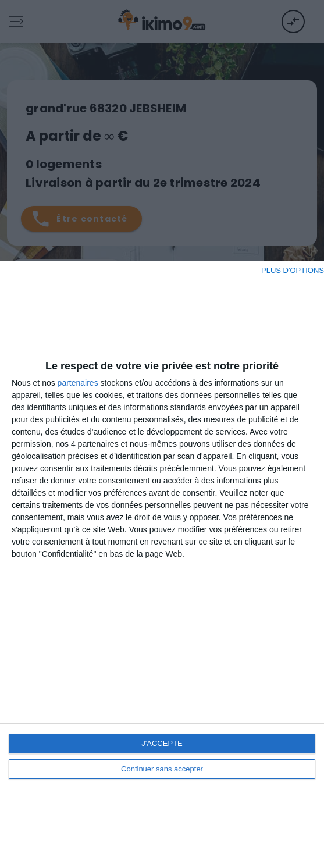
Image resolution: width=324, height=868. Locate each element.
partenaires (78, 383)
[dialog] (162, 564)
